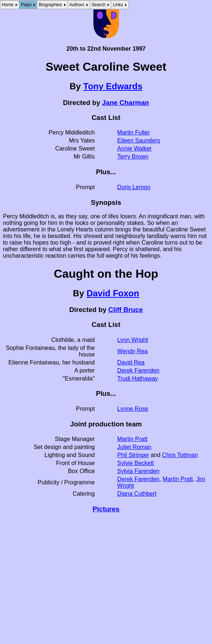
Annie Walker (134, 149)
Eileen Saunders (138, 140)
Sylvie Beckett (135, 463)
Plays (26, 5)
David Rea (131, 362)
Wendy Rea (132, 351)
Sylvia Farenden (138, 471)
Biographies (50, 5)
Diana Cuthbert (137, 494)
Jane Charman (126, 103)
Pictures (106, 509)
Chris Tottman (180, 455)
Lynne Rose (133, 409)
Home (8, 5)
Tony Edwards (113, 86)
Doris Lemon (134, 187)
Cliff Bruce (126, 310)
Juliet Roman (134, 447)
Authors (77, 5)
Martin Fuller (133, 132)
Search (99, 5)
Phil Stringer (133, 455)
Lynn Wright (132, 340)
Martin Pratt (132, 439)
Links (118, 5)
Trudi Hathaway (137, 378)
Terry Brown (133, 157)
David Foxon (113, 293)
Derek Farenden (138, 370)
